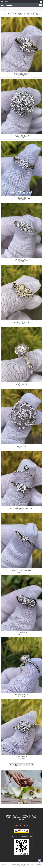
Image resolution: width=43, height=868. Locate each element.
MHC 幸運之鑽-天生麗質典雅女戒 (21, 570)
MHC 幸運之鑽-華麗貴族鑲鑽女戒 (21, 136)
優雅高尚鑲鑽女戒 (21, 756)
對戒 (32, 14)
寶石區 (38, 14)
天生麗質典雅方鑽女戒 (21, 694)
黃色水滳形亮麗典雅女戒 (22, 322)
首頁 (3, 9)
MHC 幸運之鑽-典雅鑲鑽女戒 (21, 198)
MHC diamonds (7, 5)
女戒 (9, 14)
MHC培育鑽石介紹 (25, 816)
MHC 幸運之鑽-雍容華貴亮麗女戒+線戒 (21, 508)
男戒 (4, 14)
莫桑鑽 (15, 816)
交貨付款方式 (17, 818)
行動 (2, 1)
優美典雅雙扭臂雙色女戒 (22, 74)
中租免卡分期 (26, 818)
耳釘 (27, 14)
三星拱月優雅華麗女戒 (21, 260)
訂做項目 (8, 816)
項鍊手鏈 (21, 14)
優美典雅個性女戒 (21, 632)
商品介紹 (35, 816)
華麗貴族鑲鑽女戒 (21, 384)
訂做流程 (8, 818)
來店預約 (21, 820)
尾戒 (14, 14)
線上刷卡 (35, 818)
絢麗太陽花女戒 (22, 446)
